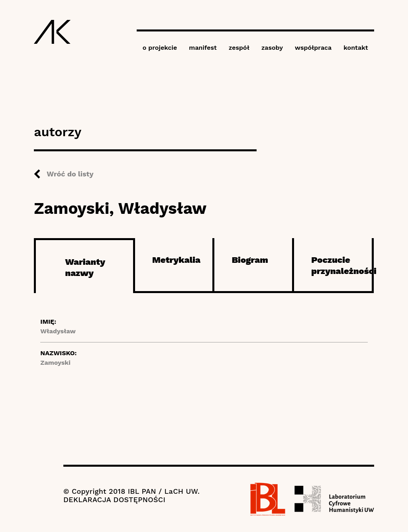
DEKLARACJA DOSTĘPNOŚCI (114, 500)
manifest (203, 48)
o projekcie (160, 48)
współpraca (313, 48)
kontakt (356, 48)
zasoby (272, 48)
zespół (239, 48)
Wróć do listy (70, 174)
